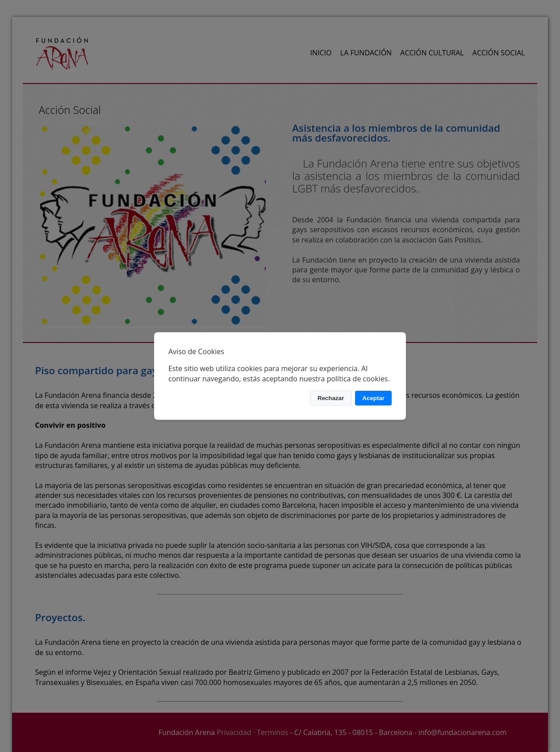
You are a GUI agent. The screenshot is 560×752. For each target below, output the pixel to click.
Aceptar (373, 398)
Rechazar (331, 398)
